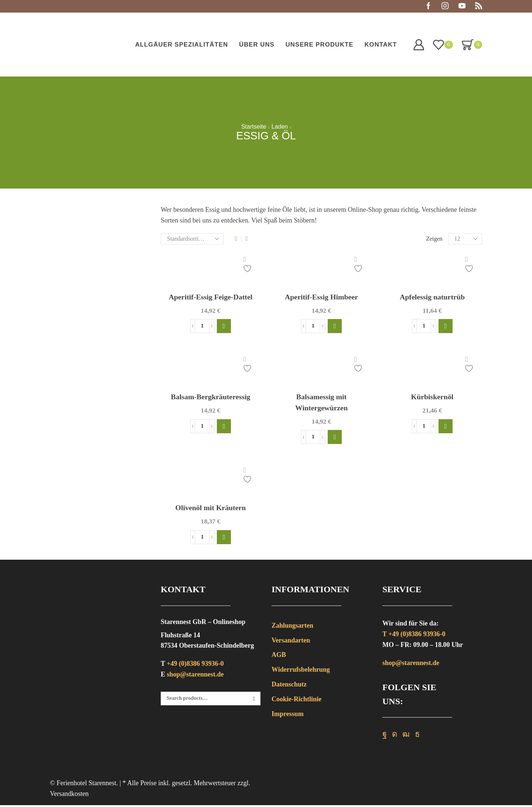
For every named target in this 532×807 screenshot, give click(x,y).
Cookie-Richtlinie (296, 701)
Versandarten (291, 642)
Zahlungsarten (292, 627)
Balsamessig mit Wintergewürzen (321, 403)
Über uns (257, 45)
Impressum (288, 716)
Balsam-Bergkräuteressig (211, 398)
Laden (280, 127)
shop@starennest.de (195, 676)
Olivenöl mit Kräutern (210, 509)
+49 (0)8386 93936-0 (195, 666)
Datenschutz (289, 686)
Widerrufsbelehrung (301, 671)
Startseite (254, 127)
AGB (279, 657)
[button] (224, 327)
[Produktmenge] (202, 327)
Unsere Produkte (320, 45)
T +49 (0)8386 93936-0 (414, 636)
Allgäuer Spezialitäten (182, 45)
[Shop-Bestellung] (192, 239)
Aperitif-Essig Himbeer (322, 297)
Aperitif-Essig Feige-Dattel (211, 297)
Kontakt (381, 45)
